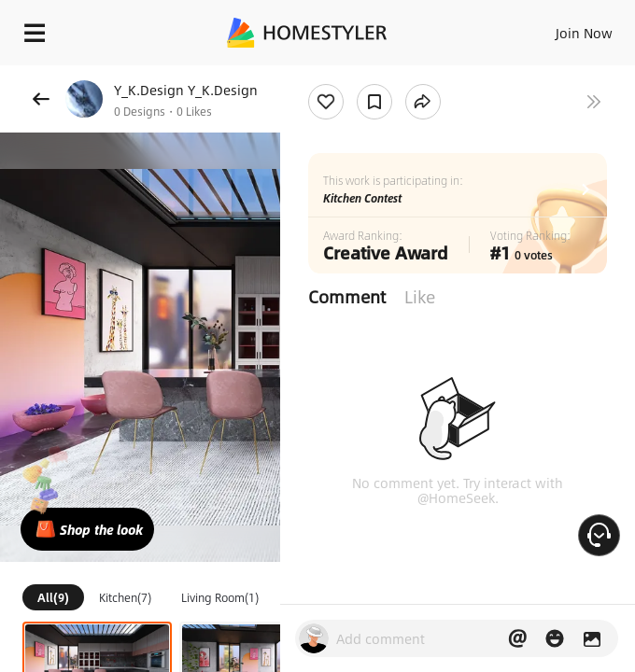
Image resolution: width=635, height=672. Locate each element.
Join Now (584, 33)
